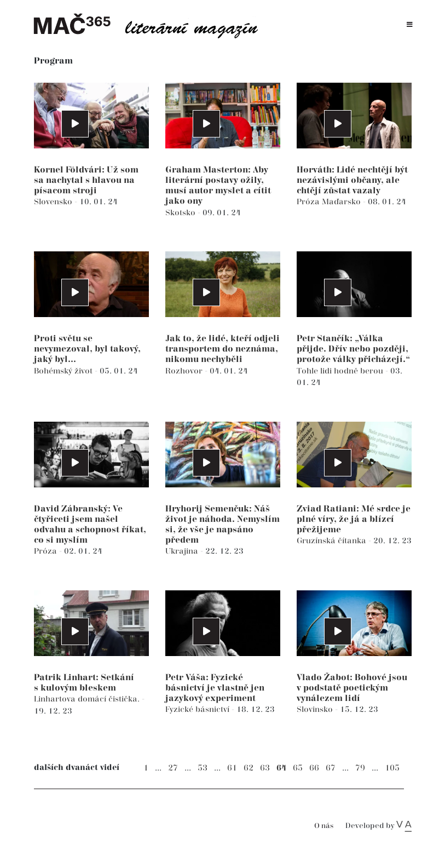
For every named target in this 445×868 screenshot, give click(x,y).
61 (232, 768)
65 (298, 768)
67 (331, 768)
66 (314, 768)
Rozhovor (185, 371)
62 (248, 768)
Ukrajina (183, 551)
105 (392, 768)
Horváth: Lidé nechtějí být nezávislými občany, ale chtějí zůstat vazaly (352, 180)
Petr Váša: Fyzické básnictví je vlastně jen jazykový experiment (215, 688)
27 (173, 768)
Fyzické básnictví (198, 709)
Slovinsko (316, 709)
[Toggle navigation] (410, 25)
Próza (309, 202)
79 (360, 768)
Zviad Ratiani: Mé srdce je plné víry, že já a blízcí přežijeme (354, 519)
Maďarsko (342, 202)
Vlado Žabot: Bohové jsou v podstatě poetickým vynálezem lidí (352, 688)
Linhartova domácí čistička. (88, 699)
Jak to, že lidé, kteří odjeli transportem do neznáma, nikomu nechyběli (222, 349)
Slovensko (54, 202)
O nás (324, 826)
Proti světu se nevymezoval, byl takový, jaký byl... (87, 349)
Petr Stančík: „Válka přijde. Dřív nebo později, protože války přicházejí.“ (353, 349)
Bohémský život (64, 371)
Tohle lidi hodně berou (341, 371)
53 (203, 768)
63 (265, 768)
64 (281, 768)
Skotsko (181, 213)
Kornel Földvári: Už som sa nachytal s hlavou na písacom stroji (86, 180)
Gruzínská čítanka (333, 541)
